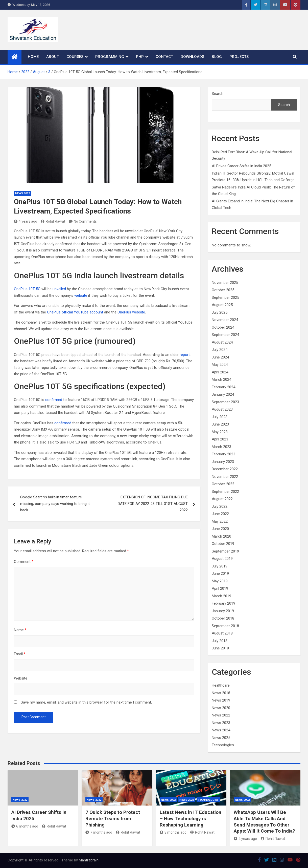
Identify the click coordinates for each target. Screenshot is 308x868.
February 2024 (223, 387)
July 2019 (220, 566)
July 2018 (220, 641)
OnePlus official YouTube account (75, 312)
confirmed (54, 400)
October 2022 (223, 484)
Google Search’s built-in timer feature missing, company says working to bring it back (55, 504)
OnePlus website (131, 312)
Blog (217, 57)
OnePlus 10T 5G (27, 289)
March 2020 (221, 536)
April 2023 (220, 439)
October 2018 (223, 618)
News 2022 (22, 193)
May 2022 (220, 521)
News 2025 (221, 738)
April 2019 (220, 588)
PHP (140, 57)
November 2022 (225, 477)
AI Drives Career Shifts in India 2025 (241, 166)
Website (21, 678)
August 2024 (222, 342)
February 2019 (223, 603)
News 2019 (221, 700)
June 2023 (220, 424)
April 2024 (220, 372)
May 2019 (220, 581)
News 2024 (221, 730)
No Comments (85, 221)
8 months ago (173, 832)
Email (20, 654)
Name (20, 630)
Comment (24, 562)
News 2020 (221, 708)
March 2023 (221, 447)
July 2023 (220, 417)
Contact (164, 57)
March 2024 (221, 379)
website (81, 295)
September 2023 (225, 402)
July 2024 (220, 350)
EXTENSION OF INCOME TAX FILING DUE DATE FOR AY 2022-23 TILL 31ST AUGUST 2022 (153, 504)
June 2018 (220, 648)
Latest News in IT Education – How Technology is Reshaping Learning (191, 818)
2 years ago (245, 839)
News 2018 (221, 693)
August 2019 (222, 559)
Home (33, 57)
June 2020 (220, 529)
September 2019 (225, 551)
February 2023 (223, 454)
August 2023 (222, 409)
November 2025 (225, 283)
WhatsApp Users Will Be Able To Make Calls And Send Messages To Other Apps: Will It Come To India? (264, 822)
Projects (239, 57)
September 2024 (225, 335)
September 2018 (225, 626)
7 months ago (99, 832)
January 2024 (223, 394)
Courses (75, 57)
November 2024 (225, 320)
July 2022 (220, 506)
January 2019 (223, 611)
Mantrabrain (89, 860)
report (185, 355)
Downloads (192, 57)
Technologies (223, 745)
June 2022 (220, 514)
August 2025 (222, 305)
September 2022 (225, 492)
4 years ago (26, 221)
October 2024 (223, 327)
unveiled (59, 289)
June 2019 (220, 574)
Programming (110, 57)
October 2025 (223, 290)
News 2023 (221, 723)
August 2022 (222, 499)
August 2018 (222, 633)
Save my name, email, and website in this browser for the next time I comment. (86, 702)
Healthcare (221, 685)
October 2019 (223, 544)
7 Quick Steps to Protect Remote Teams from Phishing (113, 818)
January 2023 (223, 462)
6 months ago (25, 826)
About (53, 57)
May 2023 (220, 432)
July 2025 (220, 312)
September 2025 (225, 298)
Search (218, 94)
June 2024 (220, 357)
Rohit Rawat (53, 221)
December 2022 (225, 469)
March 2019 (221, 596)
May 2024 (220, 365)
